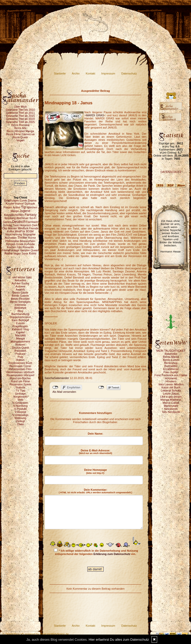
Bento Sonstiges (20, 302)
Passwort (20, 351)
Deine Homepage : (95, 471)
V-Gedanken (20, 403)
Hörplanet (171, 378)
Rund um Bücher (21, 378)
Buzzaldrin (171, 366)
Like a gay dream (171, 397)
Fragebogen (20, 326)
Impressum (108, 73)
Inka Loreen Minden (171, 384)
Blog (20, 311)
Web (20, 400)
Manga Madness (171, 400)
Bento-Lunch (171, 360)
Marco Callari (171, 403)
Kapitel (20, 332)
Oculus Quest (21, 348)
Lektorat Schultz (171, 390)
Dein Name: (96, 434)
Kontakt (91, 73)
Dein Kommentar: (95, 491)
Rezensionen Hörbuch (21, 372)
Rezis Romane (20, 125)
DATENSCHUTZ (171, 172)
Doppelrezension (21, 317)
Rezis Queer (20, 137)
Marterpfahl (171, 406)
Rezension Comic (20, 366)
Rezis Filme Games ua (20, 134)
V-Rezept (20, 412)
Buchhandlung (20, 314)
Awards (20, 289)
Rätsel (20, 360)
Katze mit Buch (171, 387)
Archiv (76, 73)
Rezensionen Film (20, 369)
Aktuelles (21, 280)
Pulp (20, 357)
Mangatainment (20, 342)
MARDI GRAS (95, 115)
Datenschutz (129, 73)
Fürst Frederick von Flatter (171, 375)
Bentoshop (171, 363)
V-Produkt (20, 409)
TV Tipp (20, 390)
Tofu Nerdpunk (171, 412)
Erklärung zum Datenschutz (112, 554)
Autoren (21, 286)
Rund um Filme (21, 381)
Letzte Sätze (171, 394)
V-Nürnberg (20, 406)
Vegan (20, 140)
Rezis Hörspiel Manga (20, 131)
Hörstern (171, 381)
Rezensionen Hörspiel (20, 375)
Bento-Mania (171, 357)
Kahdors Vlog (20, 329)
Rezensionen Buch (20, 363)
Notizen (20, 345)
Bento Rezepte (21, 299)
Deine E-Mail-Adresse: (96, 452)
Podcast (20, 354)
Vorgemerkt (20, 397)
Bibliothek (20, 308)
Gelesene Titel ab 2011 (20, 113)
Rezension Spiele (20, 384)
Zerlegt (20, 421)
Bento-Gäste (20, 293)
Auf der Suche (20, 283)
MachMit (20, 335)
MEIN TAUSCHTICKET (171, 351)
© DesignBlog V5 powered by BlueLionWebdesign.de (36, 634)
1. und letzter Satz (21, 277)
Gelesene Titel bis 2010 (21, 110)
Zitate (20, 424)
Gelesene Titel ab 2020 (20, 119)
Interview (20, 305)
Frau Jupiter (171, 372)
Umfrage (20, 394)
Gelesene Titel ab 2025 (20, 122)
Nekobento (171, 409)
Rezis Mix (20, 128)
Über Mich (20, 107)
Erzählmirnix (171, 369)
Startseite (60, 73)
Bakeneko (171, 354)
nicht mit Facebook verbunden (55, 387)
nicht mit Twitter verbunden (101, 387)
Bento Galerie (20, 296)
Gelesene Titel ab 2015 (20, 116)
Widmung (20, 418)
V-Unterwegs (21, 415)
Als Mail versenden (64, 392)
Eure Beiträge (20, 320)
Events (20, 323)
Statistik (21, 387)
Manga (20, 338)
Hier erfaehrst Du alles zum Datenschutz (119, 640)
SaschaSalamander (57, 378)
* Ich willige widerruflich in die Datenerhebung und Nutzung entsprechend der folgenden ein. (96, 552)
